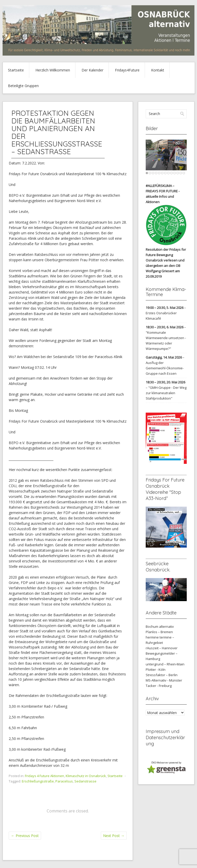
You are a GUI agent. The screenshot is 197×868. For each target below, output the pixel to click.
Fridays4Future (127, 70)
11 (178, 173)
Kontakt (158, 70)
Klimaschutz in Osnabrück (86, 776)
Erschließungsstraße (38, 781)
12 (181, 173)
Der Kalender (92, 70)
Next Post (114, 836)
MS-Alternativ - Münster (164, 680)
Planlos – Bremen (159, 632)
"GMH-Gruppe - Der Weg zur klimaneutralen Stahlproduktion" (166, 393)
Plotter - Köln (156, 670)
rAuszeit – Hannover (162, 648)
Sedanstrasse (85, 781)
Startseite (16, 70)
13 (184, 173)
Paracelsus (64, 781)
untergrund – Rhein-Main (165, 664)
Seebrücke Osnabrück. (158, 567)
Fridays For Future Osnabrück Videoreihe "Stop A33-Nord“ (165, 489)
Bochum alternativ (160, 626)
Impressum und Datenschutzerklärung (165, 738)
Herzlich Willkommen (53, 70)
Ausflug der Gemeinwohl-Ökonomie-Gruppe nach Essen (165, 368)
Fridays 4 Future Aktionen (45, 776)
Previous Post (25, 836)
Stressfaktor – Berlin (162, 675)
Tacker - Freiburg (159, 686)
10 (175, 173)
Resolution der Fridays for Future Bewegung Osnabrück (166, 255)
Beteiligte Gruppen (23, 86)
